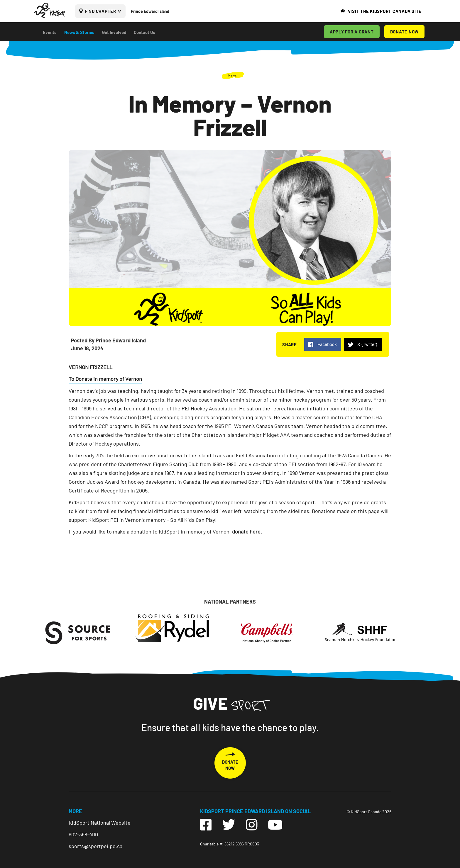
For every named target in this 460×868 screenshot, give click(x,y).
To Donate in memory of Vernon (105, 379)
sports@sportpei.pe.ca (95, 846)
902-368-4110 (83, 834)
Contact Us (144, 32)
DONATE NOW (405, 32)
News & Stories (79, 32)
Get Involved (114, 32)
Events (50, 32)
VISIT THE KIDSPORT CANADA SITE (385, 11)
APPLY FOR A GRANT (352, 32)
